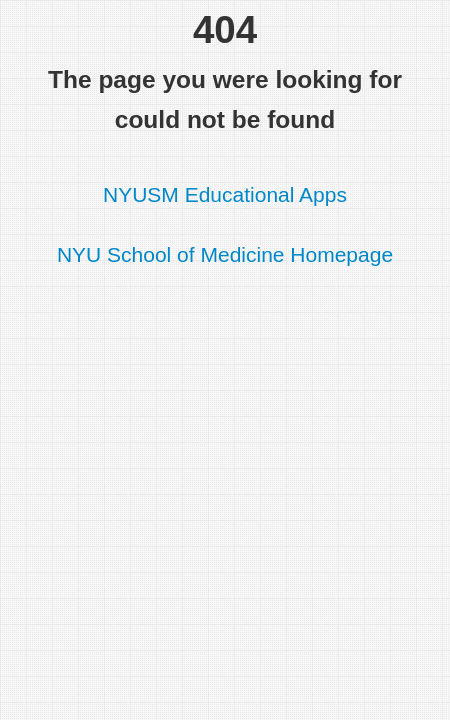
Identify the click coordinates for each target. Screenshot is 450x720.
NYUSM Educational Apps (225, 194)
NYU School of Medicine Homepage (225, 254)
